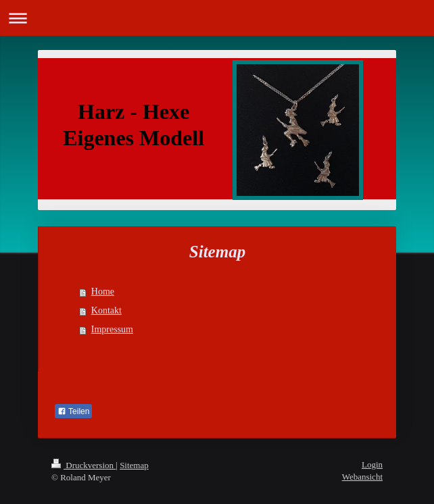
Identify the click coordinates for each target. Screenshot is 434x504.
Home (103, 292)
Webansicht (362, 477)
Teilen (73, 411)
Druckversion (83, 465)
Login (372, 464)
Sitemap (134, 465)
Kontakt (106, 310)
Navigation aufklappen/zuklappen (217, 18)
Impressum (112, 329)
